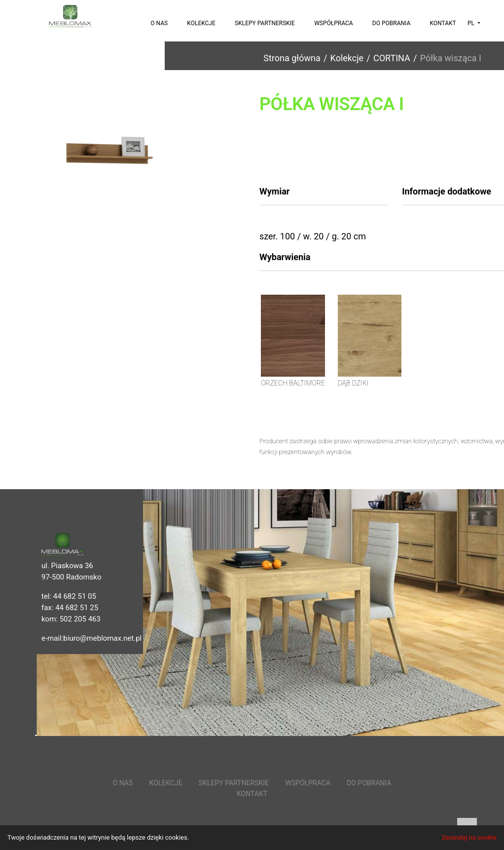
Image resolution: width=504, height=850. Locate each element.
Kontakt (443, 23)
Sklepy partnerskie (265, 23)
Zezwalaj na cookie (469, 837)
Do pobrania (391, 23)
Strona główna (292, 58)
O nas (159, 23)
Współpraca (333, 23)
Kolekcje (201, 23)
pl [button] (472, 23)
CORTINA (392, 58)
